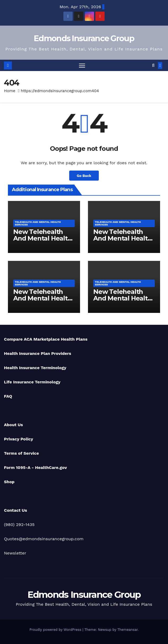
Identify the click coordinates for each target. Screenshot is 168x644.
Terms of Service (21, 453)
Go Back (84, 176)
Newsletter (15, 553)
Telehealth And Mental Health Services (38, 223)
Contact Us (15, 510)
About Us (13, 425)
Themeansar (127, 630)
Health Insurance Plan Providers (38, 353)
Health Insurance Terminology (35, 368)
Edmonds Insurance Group (84, 38)
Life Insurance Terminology (32, 382)
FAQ (8, 396)
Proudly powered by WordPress (56, 630)
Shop (9, 482)
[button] (153, 65)
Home (10, 91)
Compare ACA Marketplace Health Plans (46, 339)
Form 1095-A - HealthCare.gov (35, 467)
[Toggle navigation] (82, 65)
